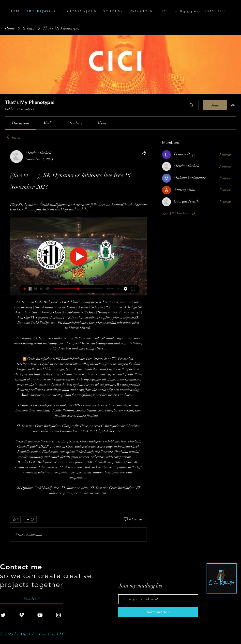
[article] (78, 347)
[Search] (192, 105)
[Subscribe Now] (158, 612)
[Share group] (233, 105)
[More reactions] (30, 519)
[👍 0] (15, 519)
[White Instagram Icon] (58, 615)
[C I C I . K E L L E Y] (55, 11)
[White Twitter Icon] (3, 615)
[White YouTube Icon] (40, 615)
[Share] (144, 153)
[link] (21, 123)
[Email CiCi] (31, 599)
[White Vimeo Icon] (22, 615)
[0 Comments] (135, 519)
